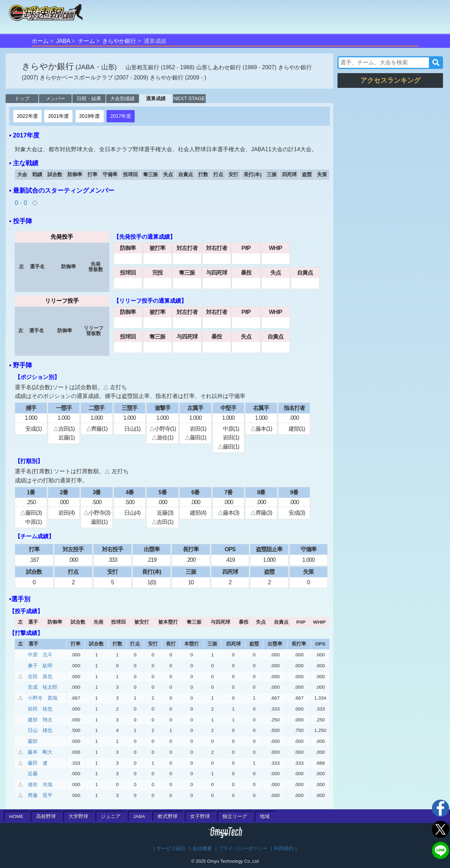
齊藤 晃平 (40, 795)
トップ (22, 98)
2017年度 (121, 116)
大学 (78, 816)
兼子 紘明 (40, 666)
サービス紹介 (171, 848)
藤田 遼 (38, 763)
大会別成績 (122, 98)
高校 (46, 816)
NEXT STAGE (189, 98)
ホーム (40, 41)
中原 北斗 (40, 655)
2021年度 (59, 116)
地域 (265, 816)
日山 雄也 (40, 730)
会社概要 (202, 848)
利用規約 (284, 848)
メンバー (56, 98)
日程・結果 (89, 98)
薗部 (33, 741)
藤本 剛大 (40, 752)
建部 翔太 (40, 720)
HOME (16, 816)
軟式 (168, 816)
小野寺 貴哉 (43, 698)
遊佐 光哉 (40, 785)
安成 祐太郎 (43, 687)
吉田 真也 (40, 677)
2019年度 (89, 116)
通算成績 (156, 98)
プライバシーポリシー (243, 848)
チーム (86, 41)
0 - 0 (22, 203)
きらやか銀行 (119, 41)
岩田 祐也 (40, 709)
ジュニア (111, 816)
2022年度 (27, 116)
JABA (63, 41)
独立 (235, 816)
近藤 (33, 774)
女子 (200, 816)
